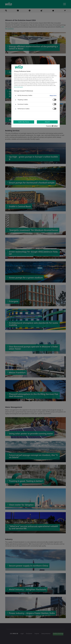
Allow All (47, 122)
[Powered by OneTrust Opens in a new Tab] (52, 126)
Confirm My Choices (24, 122)
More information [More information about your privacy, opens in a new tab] (19, 87)
